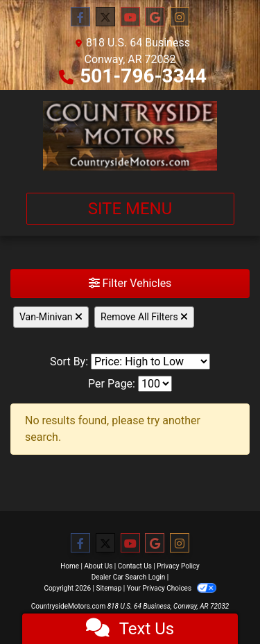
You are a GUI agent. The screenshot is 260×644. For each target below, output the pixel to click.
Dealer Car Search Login (129, 577)
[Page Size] (155, 384)
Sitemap (109, 588)
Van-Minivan (51, 317)
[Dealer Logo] (130, 136)
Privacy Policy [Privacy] (178, 566)
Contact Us (135, 566)
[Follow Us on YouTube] (130, 17)
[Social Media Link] (180, 17)
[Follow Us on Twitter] (105, 17)
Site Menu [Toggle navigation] (130, 209)
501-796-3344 (143, 76)
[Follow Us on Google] (155, 17)
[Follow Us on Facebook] (80, 17)
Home (70, 566)
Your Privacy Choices (172, 588)
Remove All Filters (144, 317)
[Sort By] (150, 362)
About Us (99, 566)
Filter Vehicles (130, 283)
